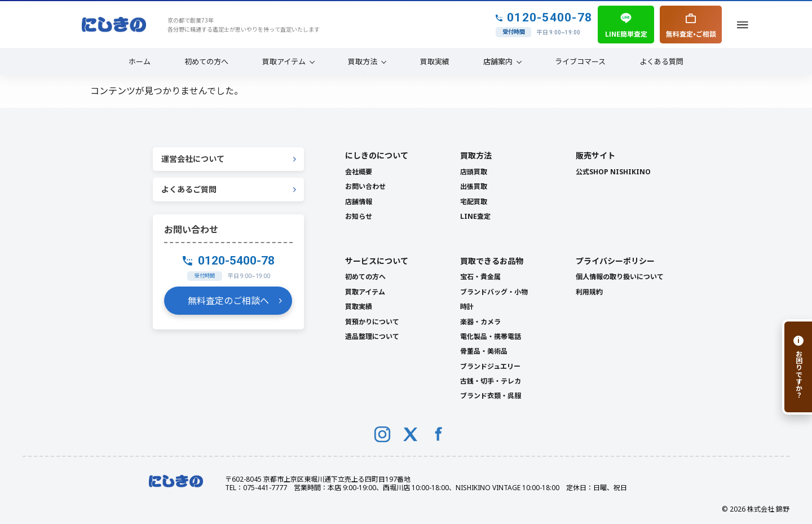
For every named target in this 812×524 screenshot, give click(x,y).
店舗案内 (498, 61)
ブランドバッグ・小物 (494, 292)
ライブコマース (580, 61)
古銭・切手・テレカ (491, 381)
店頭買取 (474, 172)
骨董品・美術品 (484, 351)
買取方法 (363, 61)
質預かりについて (372, 322)
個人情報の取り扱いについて (620, 277)
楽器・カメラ (480, 322)
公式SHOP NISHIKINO (613, 172)
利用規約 (589, 292)
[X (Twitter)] (411, 434)
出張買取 (474, 186)
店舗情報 (359, 202)
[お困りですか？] (797, 367)
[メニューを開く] (743, 25)
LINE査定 (475, 216)
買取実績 (435, 61)
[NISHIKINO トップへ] (114, 25)
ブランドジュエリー (490, 366)
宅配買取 (474, 202)
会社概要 (359, 172)
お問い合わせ (365, 186)
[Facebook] (439, 434)
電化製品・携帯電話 (491, 336)
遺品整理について (372, 336)
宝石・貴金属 (480, 277)
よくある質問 (661, 61)
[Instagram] (382, 434)
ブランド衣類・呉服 (491, 396)
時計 (467, 307)
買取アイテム (284, 61)
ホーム (140, 61)
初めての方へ (206, 61)
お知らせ (359, 216)
